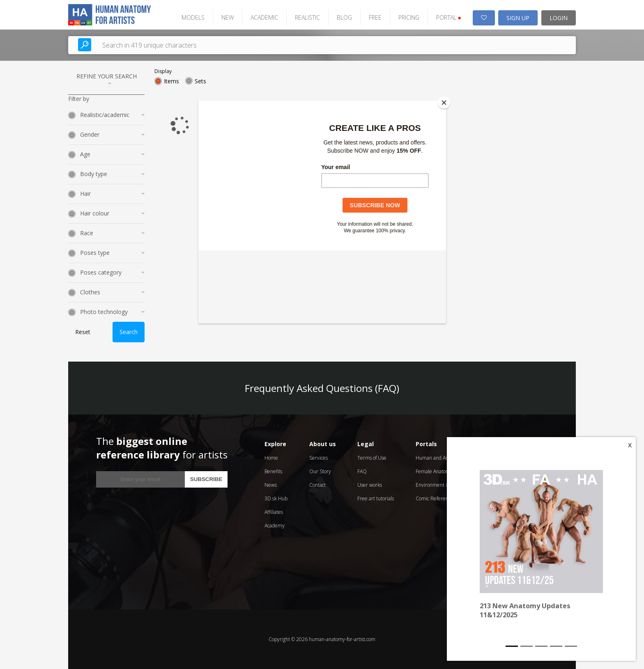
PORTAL (449, 17)
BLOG (344, 17)
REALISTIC (307, 17)
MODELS (193, 17)
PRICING (409, 17)
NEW (228, 17)
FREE (375, 17)
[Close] (444, 103)
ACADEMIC (264, 17)
